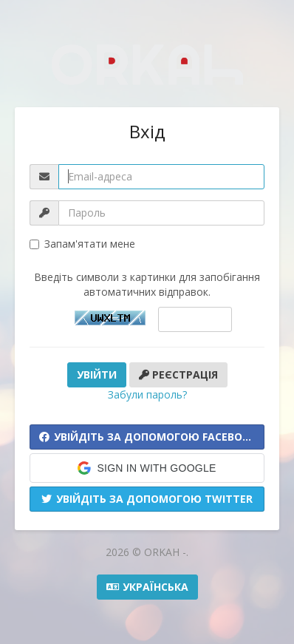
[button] (147, 468)
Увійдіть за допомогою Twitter (147, 499)
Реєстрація (178, 374)
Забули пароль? (147, 394)
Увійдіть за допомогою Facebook (148, 437)
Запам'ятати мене (82, 244)
